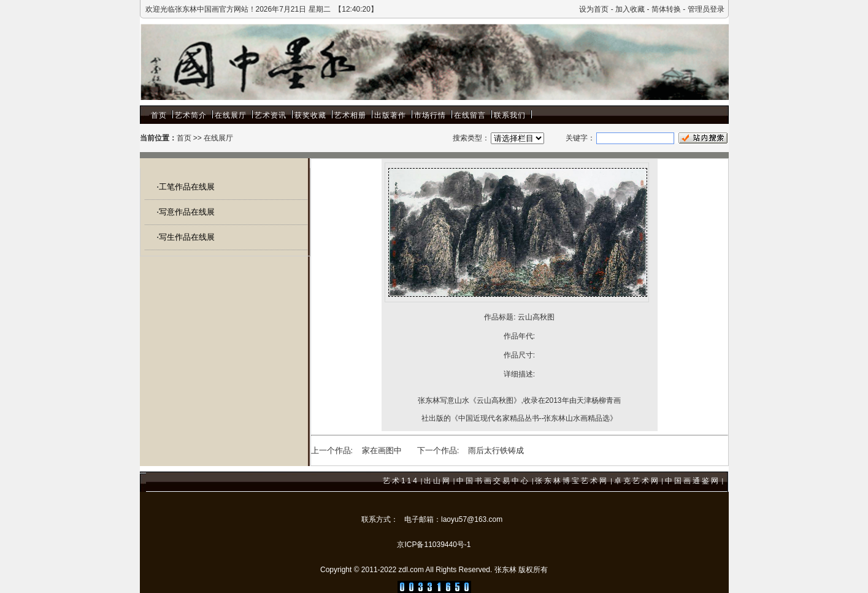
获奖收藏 (310, 115)
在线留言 (470, 115)
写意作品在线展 (187, 212)
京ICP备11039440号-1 (434, 545)
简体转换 (666, 9)
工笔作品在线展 (187, 187)
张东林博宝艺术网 (572, 481)
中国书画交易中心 (493, 481)
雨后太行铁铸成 (496, 450)
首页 (159, 115)
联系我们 (510, 115)
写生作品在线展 (187, 237)
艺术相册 (350, 115)
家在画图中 (382, 450)
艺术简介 (191, 115)
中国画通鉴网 (693, 481)
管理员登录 (706, 9)
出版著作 (390, 115)
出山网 (438, 481)
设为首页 (594, 9)
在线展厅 (231, 115)
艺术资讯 (271, 115)
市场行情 (430, 115)
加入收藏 (630, 9)
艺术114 (401, 481)
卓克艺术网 (637, 481)
